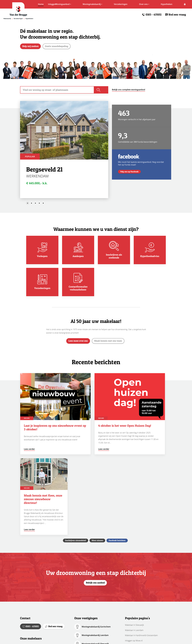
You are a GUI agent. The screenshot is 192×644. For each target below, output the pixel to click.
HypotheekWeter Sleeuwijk (94, 598)
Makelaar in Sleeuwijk (134, 545)
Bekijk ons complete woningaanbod (129, 91)
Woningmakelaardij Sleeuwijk (95, 564)
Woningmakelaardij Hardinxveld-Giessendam (97, 573)
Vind (103, 91)
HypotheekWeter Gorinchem (95, 581)
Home (32, 4)
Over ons (135, 4)
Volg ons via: (94, 639)
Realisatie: (144, 639)
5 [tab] (43, 204)
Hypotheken (158, 4)
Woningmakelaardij (83, 4)
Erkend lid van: (122, 639)
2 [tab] (31, 204)
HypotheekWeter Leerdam (94, 590)
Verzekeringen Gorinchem (94, 607)
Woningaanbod (54, 4)
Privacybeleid (62, 639)
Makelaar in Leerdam (134, 551)
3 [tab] (35, 204)
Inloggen (182, 4)
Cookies (76, 639)
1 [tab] (28, 204)
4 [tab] (39, 204)
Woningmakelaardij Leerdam (95, 556)
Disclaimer (47, 639)
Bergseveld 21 (44, 170)
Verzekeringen (112, 4)
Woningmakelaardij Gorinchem (96, 547)
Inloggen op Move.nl (134, 561)
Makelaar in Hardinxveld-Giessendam (141, 556)
